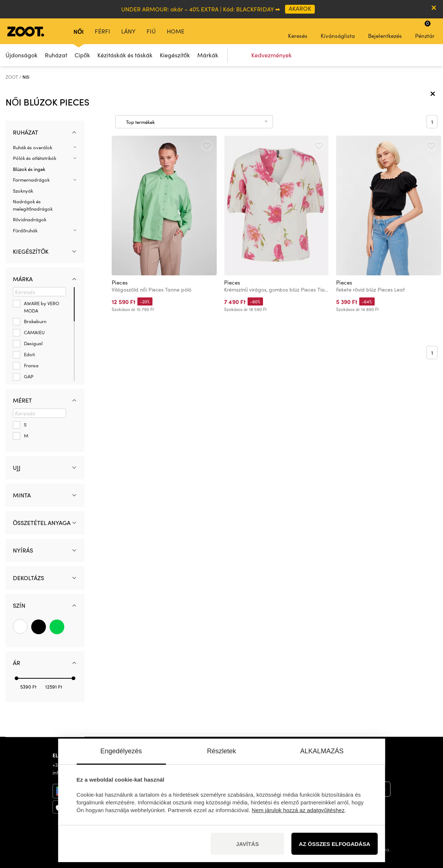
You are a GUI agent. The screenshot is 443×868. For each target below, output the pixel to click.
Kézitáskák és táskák (125, 55)
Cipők (82, 55)
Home (176, 31)
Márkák (208, 55)
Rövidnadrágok (30, 219)
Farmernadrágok (31, 180)
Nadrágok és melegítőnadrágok (33, 205)
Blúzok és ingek (29, 169)
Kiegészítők (175, 55)
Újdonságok (21, 55)
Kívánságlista (338, 31)
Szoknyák (23, 191)
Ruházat (56, 55)
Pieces (120, 282)
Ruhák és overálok (33, 147)
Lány (128, 31)
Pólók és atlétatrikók (35, 158)
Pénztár (425, 29)
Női (79, 31)
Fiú (151, 31)
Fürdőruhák (25, 231)
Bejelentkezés (385, 31)
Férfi (102, 31)
